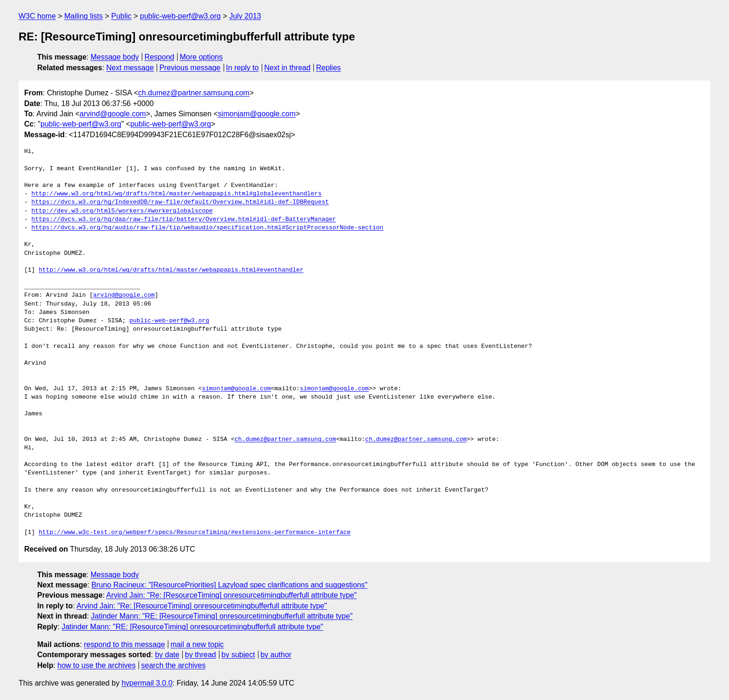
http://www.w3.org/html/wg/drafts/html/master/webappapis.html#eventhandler (171, 270)
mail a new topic (197, 644)
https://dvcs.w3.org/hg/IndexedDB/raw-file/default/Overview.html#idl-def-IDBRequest (180, 202)
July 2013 (245, 16)
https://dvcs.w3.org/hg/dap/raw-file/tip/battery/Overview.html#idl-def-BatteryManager (184, 220)
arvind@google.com (113, 114)
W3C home (37, 16)
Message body (115, 57)
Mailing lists (83, 16)
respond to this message (124, 644)
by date (167, 655)
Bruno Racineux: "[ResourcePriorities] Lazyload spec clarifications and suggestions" (230, 585)
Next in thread (287, 68)
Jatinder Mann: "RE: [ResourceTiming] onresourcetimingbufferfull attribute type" (222, 616)
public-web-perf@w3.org (180, 16)
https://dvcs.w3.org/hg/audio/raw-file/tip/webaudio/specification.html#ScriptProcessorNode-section (208, 228)
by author (276, 655)
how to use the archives (97, 665)
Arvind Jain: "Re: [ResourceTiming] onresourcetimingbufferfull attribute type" (232, 595)
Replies (328, 68)
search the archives (174, 665)
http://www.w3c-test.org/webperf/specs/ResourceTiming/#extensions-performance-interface (195, 533)
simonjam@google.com (257, 114)
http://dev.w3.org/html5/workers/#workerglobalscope (122, 211)
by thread (201, 655)
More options (202, 57)
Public (121, 16)
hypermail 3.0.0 (147, 683)
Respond (159, 57)
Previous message (190, 68)
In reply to (242, 68)
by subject (238, 655)
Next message (130, 68)
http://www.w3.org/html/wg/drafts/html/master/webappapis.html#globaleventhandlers (177, 194)
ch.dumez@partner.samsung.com (194, 93)
